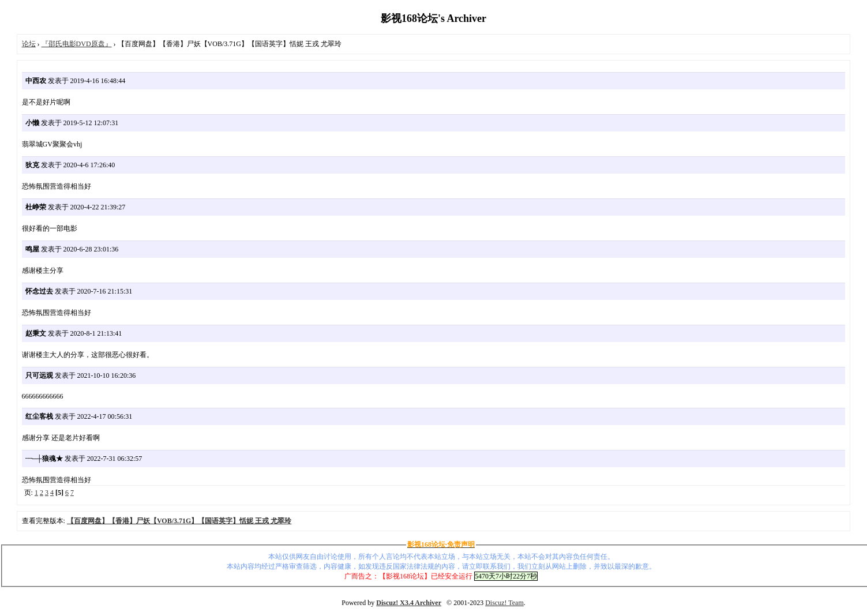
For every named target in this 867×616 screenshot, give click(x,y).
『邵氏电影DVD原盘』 (77, 44)
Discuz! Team (504, 603)
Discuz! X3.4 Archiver (409, 603)
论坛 (29, 44)
